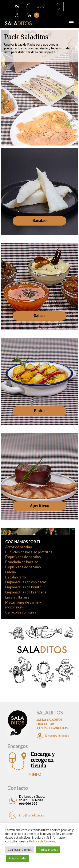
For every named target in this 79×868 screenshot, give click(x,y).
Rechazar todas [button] (48, 850)
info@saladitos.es (31, 815)
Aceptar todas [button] (18, 858)
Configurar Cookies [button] (20, 850)
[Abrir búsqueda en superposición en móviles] (43, 7)
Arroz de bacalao (19, 547)
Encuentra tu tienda (57, 736)
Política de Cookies (42, 841)
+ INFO (35, 774)
